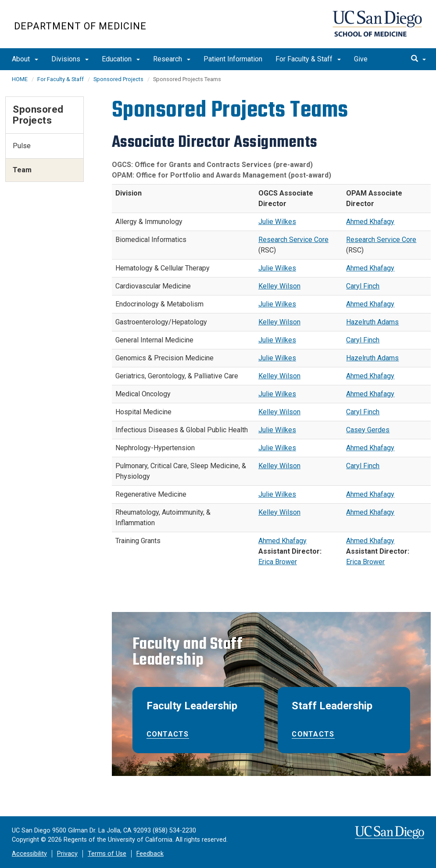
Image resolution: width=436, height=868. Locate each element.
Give (361, 59)
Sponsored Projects (118, 79)
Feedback (150, 854)
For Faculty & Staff (308, 59)
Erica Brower (278, 562)
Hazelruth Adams (372, 322)
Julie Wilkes (277, 222)
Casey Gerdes (368, 430)
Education (121, 59)
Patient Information (233, 59)
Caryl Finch (363, 286)
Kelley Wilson (279, 286)
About (25, 59)
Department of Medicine (80, 26)
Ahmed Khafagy (370, 222)
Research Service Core (293, 240)
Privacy (67, 854)
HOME (20, 79)
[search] (418, 59)
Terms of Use (107, 854)
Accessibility (29, 854)
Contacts (168, 734)
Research (172, 59)
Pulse (22, 146)
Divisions (70, 59)
